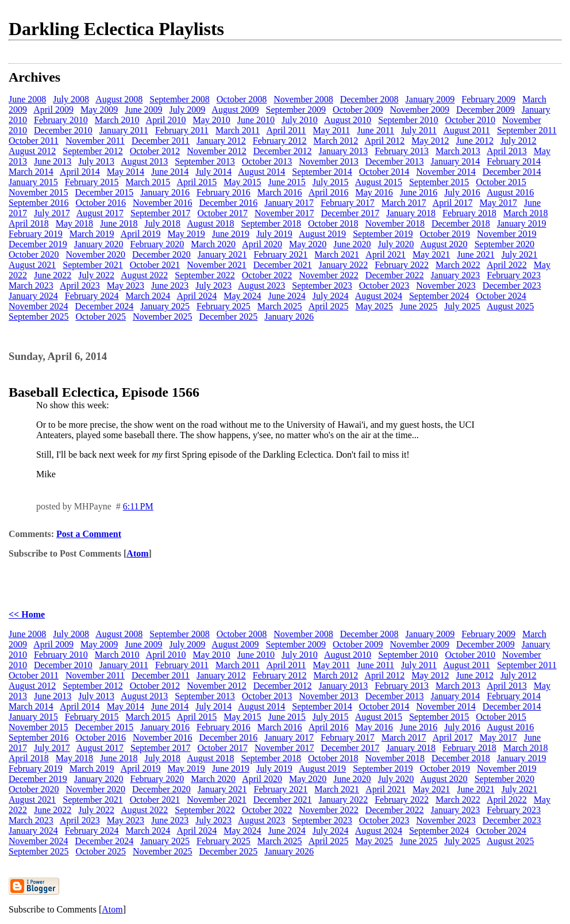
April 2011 (286, 130)
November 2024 (38, 306)
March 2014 (31, 172)
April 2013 (507, 151)
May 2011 (332, 130)
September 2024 (439, 296)
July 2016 (462, 192)
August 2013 (144, 161)
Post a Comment (89, 534)
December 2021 (283, 265)
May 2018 (74, 223)
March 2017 (404, 203)
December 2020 (161, 254)
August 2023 (261, 285)
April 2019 (141, 234)
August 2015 (379, 182)
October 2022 (267, 275)
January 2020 (99, 244)
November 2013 (329, 161)
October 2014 (384, 172)
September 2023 (322, 285)
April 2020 (262, 244)
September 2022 (205, 275)
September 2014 (322, 172)
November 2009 (420, 110)
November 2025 (163, 317)
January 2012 (221, 141)
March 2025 (280, 306)
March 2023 (31, 285)
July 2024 (331, 296)
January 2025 (165, 306)
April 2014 (80, 172)
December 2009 (486, 110)
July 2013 (96, 161)
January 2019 (522, 223)
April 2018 (29, 223)
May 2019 (186, 234)
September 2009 (296, 110)
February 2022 (402, 265)
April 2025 (329, 306)
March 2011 (238, 130)
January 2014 (456, 161)
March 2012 (336, 141)
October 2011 (34, 141)
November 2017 (284, 213)
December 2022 (395, 275)
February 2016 (224, 192)
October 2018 (333, 223)
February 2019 (36, 234)
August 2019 (322, 234)
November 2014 (446, 172)
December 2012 (283, 151)
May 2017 (498, 203)
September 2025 (38, 317)
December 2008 (369, 99)
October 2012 (155, 151)
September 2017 (160, 213)
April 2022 (507, 265)
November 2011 (95, 141)
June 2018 (119, 223)
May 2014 (126, 172)
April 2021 (386, 254)
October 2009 (358, 110)
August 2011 (467, 130)
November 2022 (329, 275)
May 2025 (374, 306)
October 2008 (242, 99)
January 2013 (343, 151)
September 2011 (527, 130)
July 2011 (419, 130)
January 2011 (124, 130)
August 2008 (119, 99)
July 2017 (52, 213)
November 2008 (303, 99)
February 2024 (92, 296)
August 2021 (32, 265)
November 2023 (446, 285)
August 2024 (379, 296)
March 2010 (117, 120)
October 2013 (267, 161)
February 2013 (402, 151)
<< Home (27, 614)
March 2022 (458, 265)
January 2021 (222, 254)
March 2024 (148, 296)
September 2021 (93, 265)
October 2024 (501, 296)
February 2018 (469, 213)
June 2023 (170, 285)
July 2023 (213, 285)
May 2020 (308, 244)
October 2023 (384, 285)
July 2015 (331, 182)
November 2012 (217, 151)
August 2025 (510, 306)
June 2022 (53, 275)
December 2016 (228, 203)
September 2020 (504, 244)
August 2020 (444, 244)
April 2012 (384, 141)
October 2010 (471, 120)
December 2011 (161, 141)
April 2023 (80, 285)
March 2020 (213, 244)
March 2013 (458, 151)
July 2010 (300, 120)
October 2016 (101, 203)
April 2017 (453, 203)
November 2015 (38, 192)
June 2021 (475, 254)
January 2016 (165, 192)
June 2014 (170, 172)
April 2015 (197, 182)
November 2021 (217, 265)
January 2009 (430, 99)
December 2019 (38, 244)
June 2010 (256, 120)
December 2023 (512, 285)
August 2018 (210, 223)
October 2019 (445, 234)
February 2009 (488, 99)
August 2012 (32, 151)
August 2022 (144, 275)
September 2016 (38, 203)
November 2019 (507, 234)
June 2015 (287, 182)
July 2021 (520, 254)
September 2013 (205, 161)
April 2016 (329, 192)
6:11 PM (138, 506)
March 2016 (280, 192)
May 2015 (242, 182)
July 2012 (519, 141)
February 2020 (157, 244)
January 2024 (33, 296)
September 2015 (439, 182)
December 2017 (351, 213)
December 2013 (395, 161)
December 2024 (105, 306)
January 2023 (456, 275)
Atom (137, 553)
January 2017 (289, 203)
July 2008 (71, 99)
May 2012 (430, 141)
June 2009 (143, 110)
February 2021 (281, 254)
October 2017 (222, 213)
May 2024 (242, 296)
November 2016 (163, 203)
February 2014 (514, 161)
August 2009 (235, 110)
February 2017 (348, 203)
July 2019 (274, 234)
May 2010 (211, 120)
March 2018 (526, 213)
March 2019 (92, 234)
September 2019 (383, 234)
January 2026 (289, 317)
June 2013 (53, 161)
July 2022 (96, 275)
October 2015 (501, 182)
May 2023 (126, 285)
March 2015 (148, 182)
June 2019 (231, 234)
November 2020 (96, 254)
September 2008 (179, 99)
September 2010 (408, 120)
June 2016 (419, 192)
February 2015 (92, 182)
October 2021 (155, 265)
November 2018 (395, 223)
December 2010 (63, 130)
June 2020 (352, 244)
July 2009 (188, 110)
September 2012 (93, 151)
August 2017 (100, 213)
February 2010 (61, 120)
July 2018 (162, 223)
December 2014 (512, 172)
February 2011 (182, 130)
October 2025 (101, 317)
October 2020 (34, 254)
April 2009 (53, 110)
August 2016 (510, 192)
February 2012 (280, 141)
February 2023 (514, 275)
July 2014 (213, 172)
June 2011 (375, 130)
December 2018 (461, 223)
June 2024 (287, 296)
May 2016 (374, 192)
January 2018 (411, 213)
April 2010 (166, 120)
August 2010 (348, 120)
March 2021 (337, 254)
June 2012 (475, 141)
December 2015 (105, 192)
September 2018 (271, 223)
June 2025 (419, 306)
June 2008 (27, 99)
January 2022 (343, 265)
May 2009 (99, 110)
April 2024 (197, 296)
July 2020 (396, 244)
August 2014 (261, 172)
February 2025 (224, 306)
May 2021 (431, 254)
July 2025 (462, 306)
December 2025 (228, 317)
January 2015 (33, 182)
